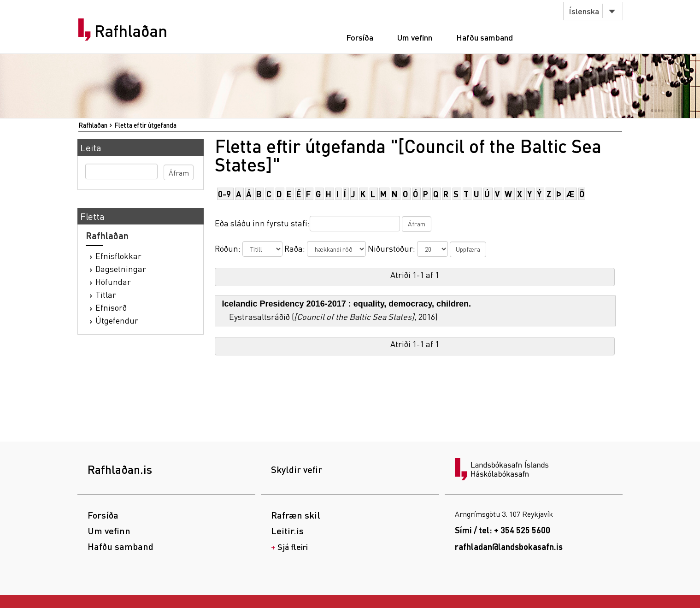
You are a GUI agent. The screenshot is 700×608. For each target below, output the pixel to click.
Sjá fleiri (293, 546)
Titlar (106, 294)
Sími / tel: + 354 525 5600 (503, 530)
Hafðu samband (485, 37)
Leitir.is (287, 531)
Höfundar (113, 281)
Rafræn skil (296, 515)
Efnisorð (111, 307)
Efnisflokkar (118, 256)
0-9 (224, 194)
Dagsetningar (121, 269)
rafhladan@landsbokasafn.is (509, 546)
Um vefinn (415, 37)
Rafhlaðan (131, 31)
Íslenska (584, 11)
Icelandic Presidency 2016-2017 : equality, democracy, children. (347, 304)
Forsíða (360, 37)
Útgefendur (117, 320)
